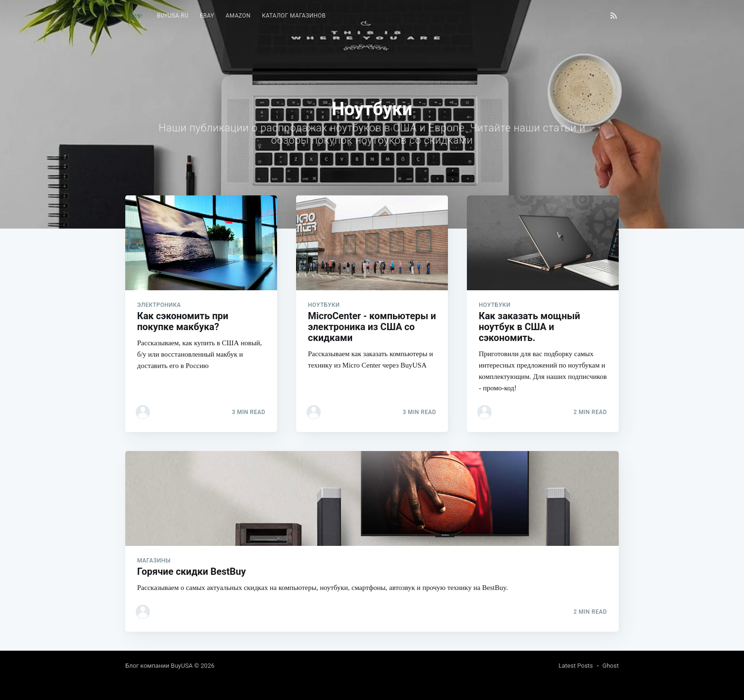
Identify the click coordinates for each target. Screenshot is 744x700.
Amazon (238, 16)
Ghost (611, 666)
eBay (207, 16)
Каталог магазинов (294, 16)
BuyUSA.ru (172, 16)
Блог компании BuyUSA (159, 666)
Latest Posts (576, 666)
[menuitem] (172, 16)
